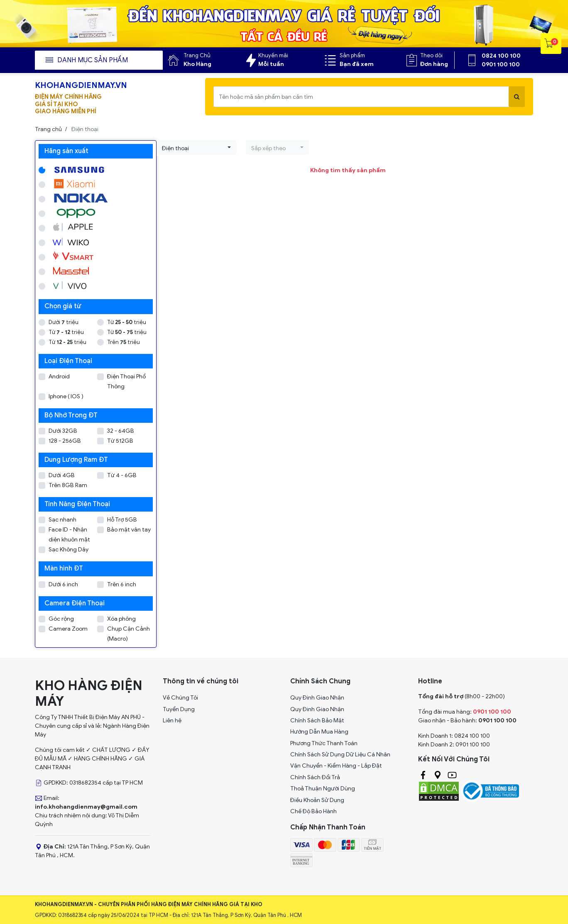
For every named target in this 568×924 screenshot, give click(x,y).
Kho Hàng (197, 64)
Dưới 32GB (63, 431)
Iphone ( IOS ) (66, 396)
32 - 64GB (121, 431)
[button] (196, 147)
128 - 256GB (65, 441)
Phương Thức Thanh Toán (324, 743)
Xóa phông (121, 619)
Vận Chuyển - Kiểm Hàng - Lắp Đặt (336, 766)
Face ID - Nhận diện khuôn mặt (69, 535)
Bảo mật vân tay (129, 530)
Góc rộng (61, 619)
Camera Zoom (68, 629)
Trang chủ (48, 129)
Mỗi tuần (271, 64)
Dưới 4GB (62, 475)
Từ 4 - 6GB (122, 475)
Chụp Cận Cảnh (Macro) (129, 634)
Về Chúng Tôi (180, 698)
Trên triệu (124, 342)
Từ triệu (127, 322)
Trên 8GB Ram (68, 485)
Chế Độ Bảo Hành (313, 811)
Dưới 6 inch (63, 584)
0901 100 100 (501, 65)
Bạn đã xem (357, 64)
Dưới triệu (64, 322)
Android (59, 377)
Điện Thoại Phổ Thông (126, 382)
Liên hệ (172, 720)
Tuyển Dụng (179, 709)
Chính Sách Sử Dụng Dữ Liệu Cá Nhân (340, 755)
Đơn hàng (434, 64)
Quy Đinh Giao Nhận (317, 698)
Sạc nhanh (62, 520)
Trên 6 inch (122, 584)
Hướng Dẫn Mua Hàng (319, 732)
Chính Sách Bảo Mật (317, 720)
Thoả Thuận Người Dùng (323, 789)
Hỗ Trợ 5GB (122, 520)
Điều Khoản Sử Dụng (317, 800)
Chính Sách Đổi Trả (315, 777)
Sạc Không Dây (69, 550)
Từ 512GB (120, 441)
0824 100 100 (501, 56)
